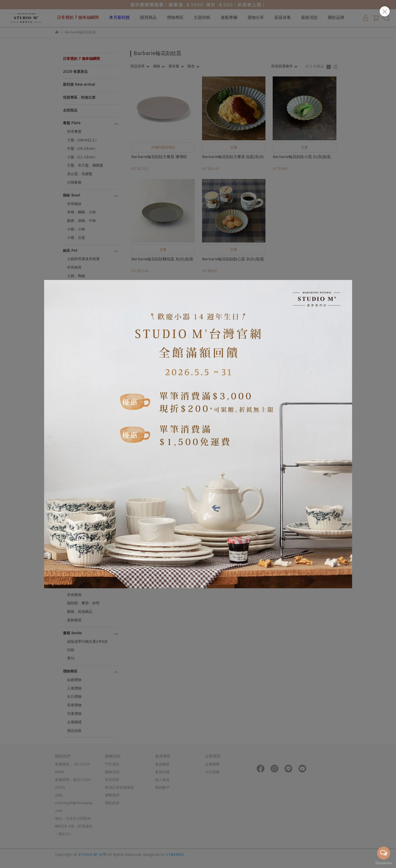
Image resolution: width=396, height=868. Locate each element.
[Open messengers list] (384, 853)
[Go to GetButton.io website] (384, 863)
